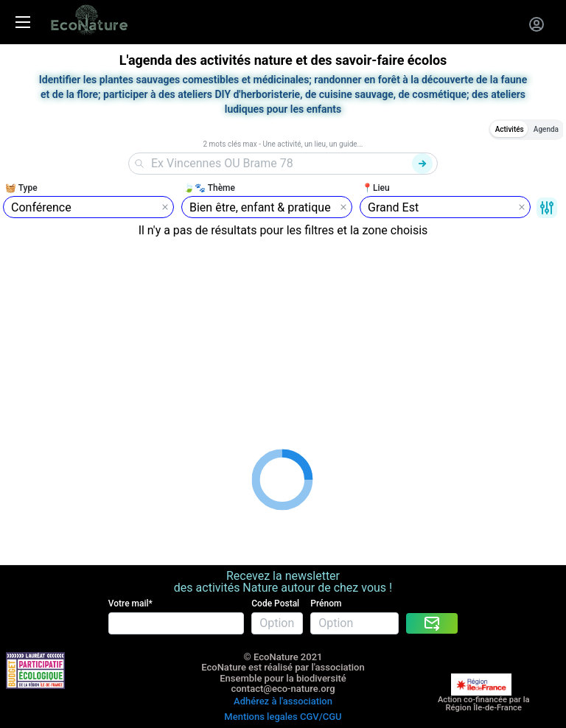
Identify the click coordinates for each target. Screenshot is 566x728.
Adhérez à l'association (283, 701)
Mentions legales (261, 717)
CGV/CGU (321, 717)
